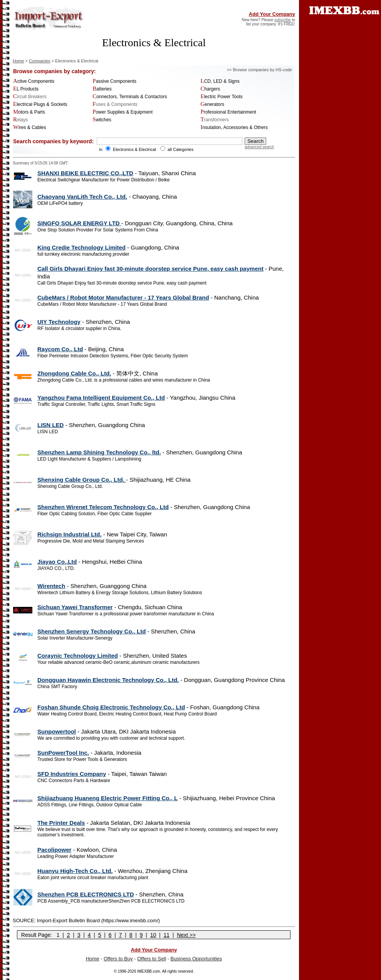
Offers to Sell (152, 959)
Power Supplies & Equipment (123, 112)
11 (166, 935)
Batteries (102, 89)
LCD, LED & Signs (220, 81)
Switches (102, 120)
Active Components (34, 81)
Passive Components (114, 81)
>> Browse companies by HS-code (259, 70)
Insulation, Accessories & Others (234, 127)
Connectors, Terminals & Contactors (130, 97)
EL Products (26, 89)
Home (18, 61)
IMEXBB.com (149, 971)
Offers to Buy (118, 959)
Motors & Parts (29, 112)
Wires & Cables (30, 127)
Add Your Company (272, 14)
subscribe (283, 20)
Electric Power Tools (222, 97)
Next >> (186, 935)
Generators (213, 104)
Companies (40, 61)
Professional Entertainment (228, 112)
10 (153, 935)
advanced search (259, 147)
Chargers (211, 89)
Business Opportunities (196, 959)
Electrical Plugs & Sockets (40, 104)
